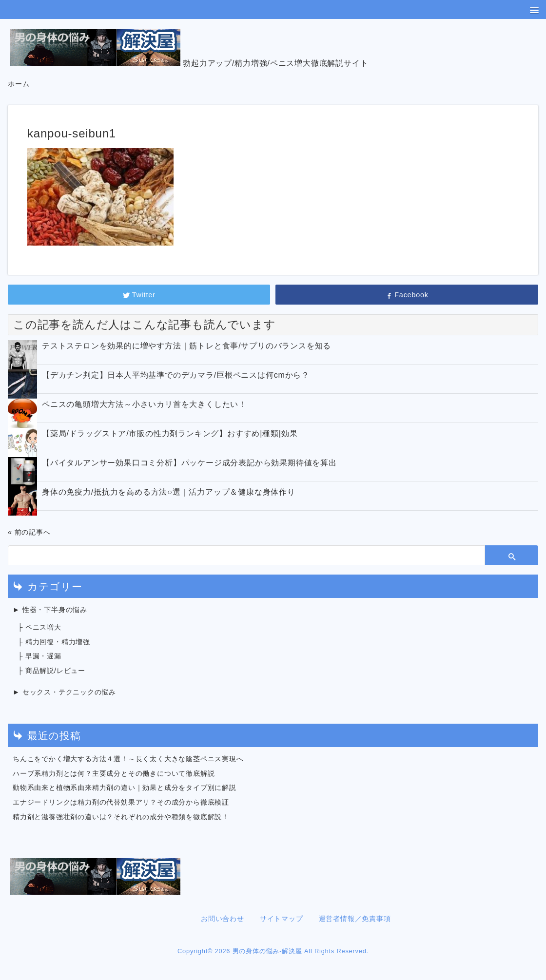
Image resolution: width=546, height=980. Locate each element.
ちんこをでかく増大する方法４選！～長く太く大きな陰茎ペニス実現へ (128, 759)
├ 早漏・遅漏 (39, 656)
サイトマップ (282, 919)
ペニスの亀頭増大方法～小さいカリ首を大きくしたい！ (144, 404)
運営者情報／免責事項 (355, 919)
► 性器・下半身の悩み (50, 610)
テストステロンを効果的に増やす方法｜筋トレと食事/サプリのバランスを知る (186, 346)
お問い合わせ (223, 919)
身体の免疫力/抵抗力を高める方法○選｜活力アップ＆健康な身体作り (169, 492)
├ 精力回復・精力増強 (54, 642)
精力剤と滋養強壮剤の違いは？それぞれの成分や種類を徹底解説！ (121, 817)
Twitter (139, 295)
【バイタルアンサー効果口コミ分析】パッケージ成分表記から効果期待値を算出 (189, 463)
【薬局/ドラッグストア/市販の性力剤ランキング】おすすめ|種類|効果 (170, 433)
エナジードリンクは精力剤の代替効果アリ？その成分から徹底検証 (121, 802)
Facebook (407, 295)
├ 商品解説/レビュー (51, 671)
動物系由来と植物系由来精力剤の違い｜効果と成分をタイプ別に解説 (125, 788)
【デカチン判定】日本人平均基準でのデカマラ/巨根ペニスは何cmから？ (176, 375)
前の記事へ (33, 532)
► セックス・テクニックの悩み (64, 692)
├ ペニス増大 (39, 627)
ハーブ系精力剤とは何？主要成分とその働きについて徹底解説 (114, 773)
